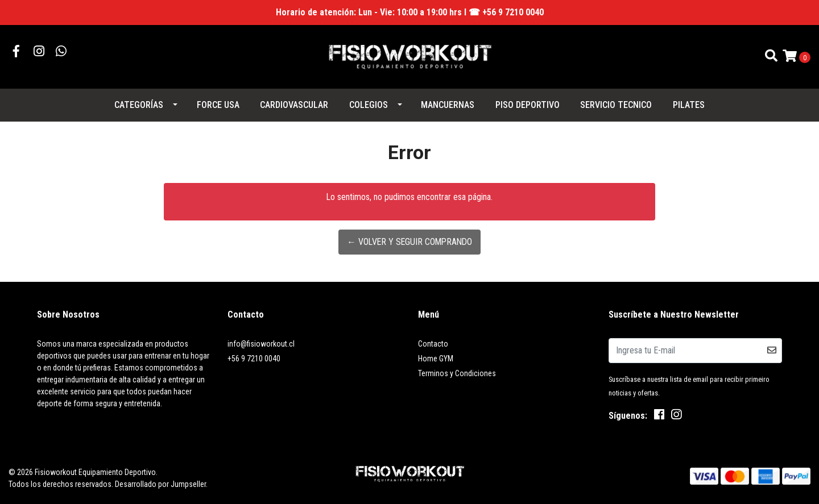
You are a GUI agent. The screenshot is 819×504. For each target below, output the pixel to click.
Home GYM (436, 359)
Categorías (139, 105)
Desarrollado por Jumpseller (160, 484)
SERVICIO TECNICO (616, 105)
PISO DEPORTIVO (528, 105)
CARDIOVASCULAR (294, 105)
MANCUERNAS (448, 105)
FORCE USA (218, 105)
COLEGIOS (369, 105)
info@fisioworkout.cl (261, 344)
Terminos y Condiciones (457, 373)
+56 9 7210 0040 (254, 359)
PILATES (689, 105)
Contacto (433, 344)
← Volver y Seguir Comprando (409, 242)
